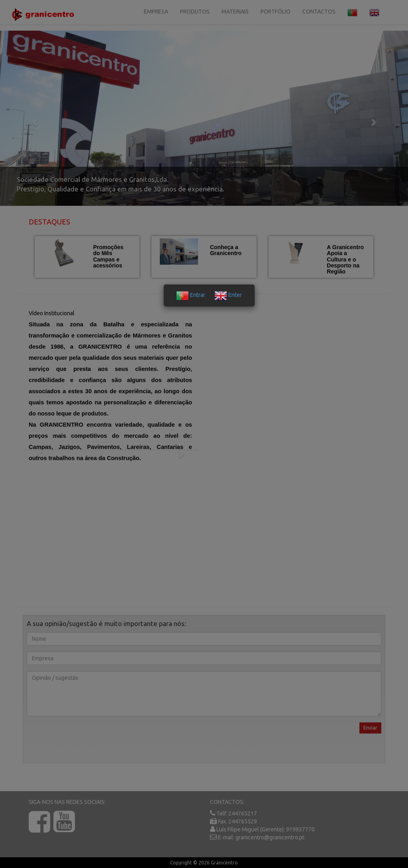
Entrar (191, 295)
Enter (228, 295)
